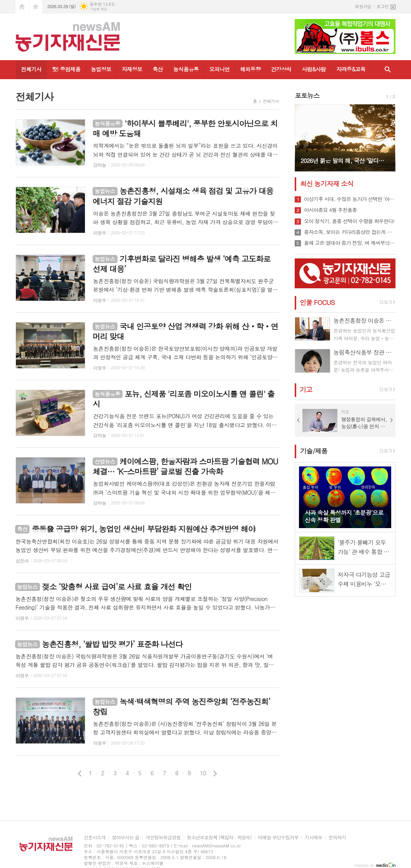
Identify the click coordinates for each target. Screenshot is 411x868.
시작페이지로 (22, 7)
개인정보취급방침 (163, 838)
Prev (305, 137)
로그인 (383, 6)
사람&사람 (314, 69)
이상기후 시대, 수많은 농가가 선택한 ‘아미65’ (350, 199)
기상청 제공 (98, 9)
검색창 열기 (388, 70)
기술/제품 (314, 451)
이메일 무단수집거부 (278, 838)
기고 (306, 390)
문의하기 (337, 838)
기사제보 (313, 838)
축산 (157, 69)
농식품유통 (186, 69)
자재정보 (132, 69)
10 (203, 773)
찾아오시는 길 (125, 838)
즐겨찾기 (36, 7)
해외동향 (250, 69)
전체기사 (31, 69)
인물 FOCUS (317, 302)
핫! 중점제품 (66, 69)
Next (386, 137)
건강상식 (281, 69)
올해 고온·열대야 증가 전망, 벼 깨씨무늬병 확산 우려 (350, 243)
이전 (80, 774)
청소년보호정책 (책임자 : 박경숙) (219, 838)
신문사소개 (95, 838)
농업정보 (101, 69)
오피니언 (220, 69)
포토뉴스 (307, 95)
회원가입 (363, 6)
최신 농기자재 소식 (327, 184)
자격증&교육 (351, 69)
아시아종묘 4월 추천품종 (330, 210)
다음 (215, 774)
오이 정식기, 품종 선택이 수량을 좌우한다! (349, 221)
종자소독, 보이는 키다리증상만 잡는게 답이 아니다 (350, 232)
